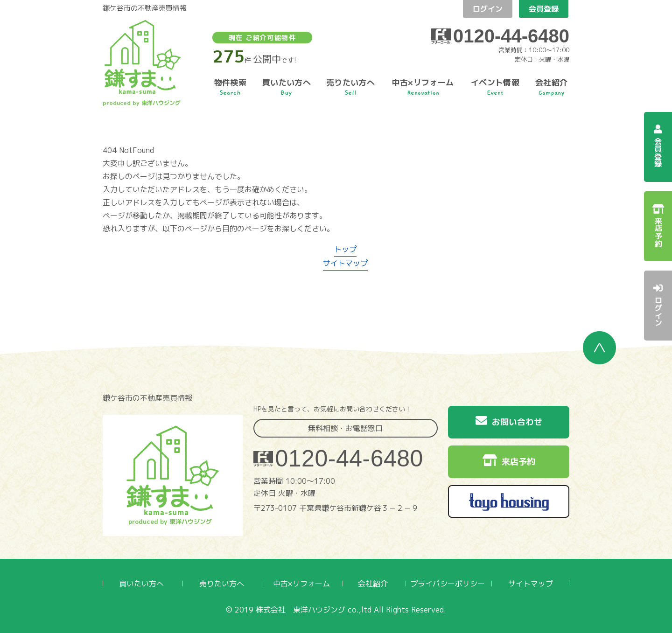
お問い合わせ (509, 421)
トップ (345, 249)
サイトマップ (345, 263)
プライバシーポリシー (448, 584)
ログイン (488, 9)
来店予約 (509, 461)
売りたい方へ (222, 584)
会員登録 (544, 9)
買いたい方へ (141, 584)
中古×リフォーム (301, 584)
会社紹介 (373, 584)
